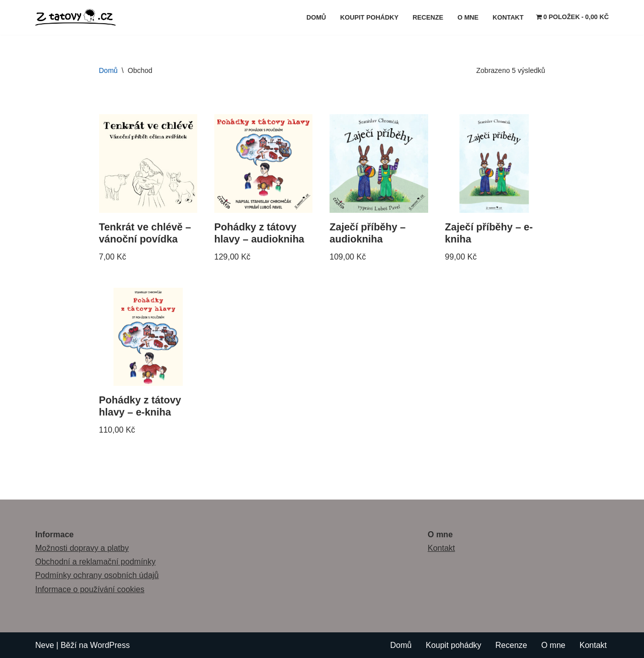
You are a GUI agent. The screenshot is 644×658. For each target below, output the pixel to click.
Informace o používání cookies (90, 589)
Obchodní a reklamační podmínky (95, 562)
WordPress (110, 645)
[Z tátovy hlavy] (78, 17)
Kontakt (508, 17)
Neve (45, 645)
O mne (468, 17)
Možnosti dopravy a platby (82, 548)
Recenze (428, 17)
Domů (316, 17)
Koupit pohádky (369, 17)
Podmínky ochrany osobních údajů (97, 575)
